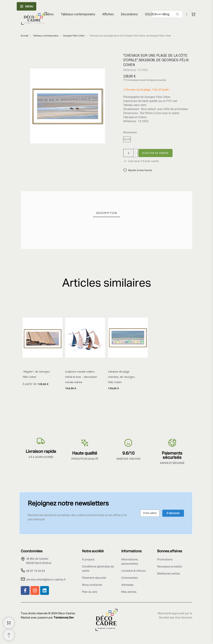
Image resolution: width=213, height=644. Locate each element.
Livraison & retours (134, 571)
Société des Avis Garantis (176, 618)
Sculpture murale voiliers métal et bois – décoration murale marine (81, 377)
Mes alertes (129, 592)
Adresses (127, 585)
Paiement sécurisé (94, 578)
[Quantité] (129, 153)
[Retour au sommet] (9, 635)
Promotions (165, 560)
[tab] (107, 213)
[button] (138, 170)
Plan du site (90, 592)
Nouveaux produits (170, 567)
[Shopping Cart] (9, 623)
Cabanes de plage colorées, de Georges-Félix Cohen (122, 377)
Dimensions (130, 132)
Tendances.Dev (64, 618)
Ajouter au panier (155, 153)
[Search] (177, 14)
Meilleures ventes (169, 574)
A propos (88, 560)
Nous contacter (92, 585)
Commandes (130, 578)
